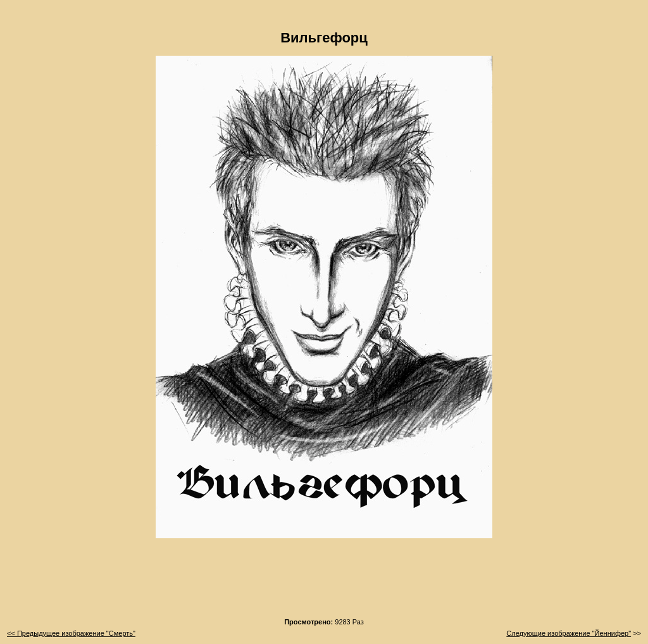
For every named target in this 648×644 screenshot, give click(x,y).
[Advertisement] (324, 582)
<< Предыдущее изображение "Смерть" (71, 633)
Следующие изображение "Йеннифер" (569, 633)
